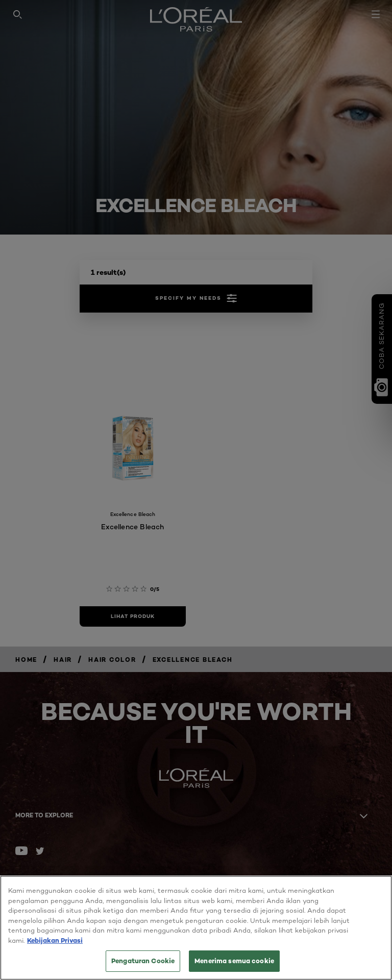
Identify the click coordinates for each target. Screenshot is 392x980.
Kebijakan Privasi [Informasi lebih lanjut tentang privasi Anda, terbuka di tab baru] (55, 940)
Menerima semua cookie (234, 961)
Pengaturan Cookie (143, 961)
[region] (196, 928)
